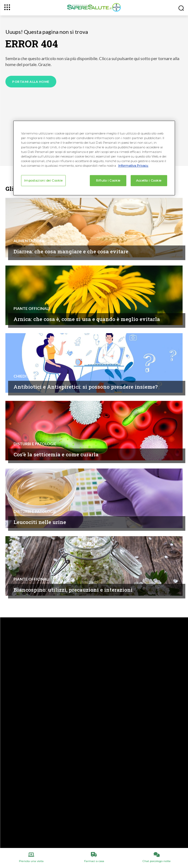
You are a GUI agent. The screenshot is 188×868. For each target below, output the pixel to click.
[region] (94, 158)
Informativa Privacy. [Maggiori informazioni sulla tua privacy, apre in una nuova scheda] (133, 166)
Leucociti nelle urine (40, 522)
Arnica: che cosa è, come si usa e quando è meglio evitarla (87, 319)
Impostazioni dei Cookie (43, 180)
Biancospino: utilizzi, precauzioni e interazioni (73, 590)
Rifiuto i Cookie (108, 180)
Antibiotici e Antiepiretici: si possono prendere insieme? (86, 387)
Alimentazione (29, 241)
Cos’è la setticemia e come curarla (56, 454)
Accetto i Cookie (149, 180)
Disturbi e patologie (35, 444)
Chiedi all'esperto (32, 376)
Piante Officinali (32, 309)
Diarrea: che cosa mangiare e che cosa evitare (71, 251)
